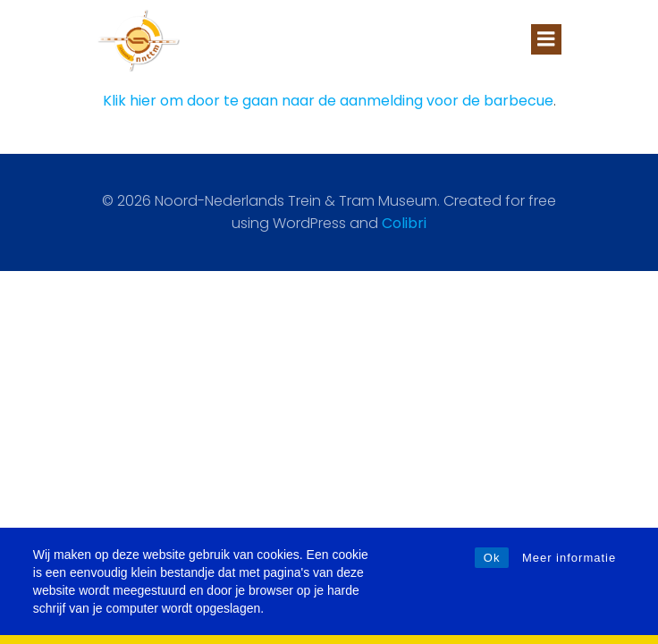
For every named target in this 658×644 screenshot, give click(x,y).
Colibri (404, 223)
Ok (492, 558)
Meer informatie (569, 558)
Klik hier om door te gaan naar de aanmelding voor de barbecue (328, 101)
